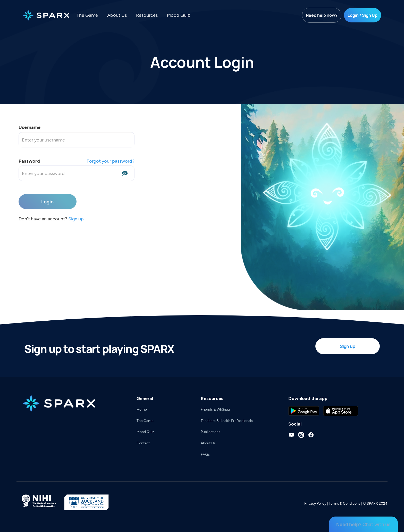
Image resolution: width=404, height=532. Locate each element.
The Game (87, 15)
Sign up (76, 219)
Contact (143, 443)
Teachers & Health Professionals (227, 421)
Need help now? (322, 15)
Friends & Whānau (215, 409)
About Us (117, 15)
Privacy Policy (315, 503)
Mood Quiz (178, 15)
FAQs (205, 454)
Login (47, 202)
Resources (147, 15)
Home (142, 409)
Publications (211, 432)
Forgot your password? (111, 161)
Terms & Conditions (345, 503)
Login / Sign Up (363, 15)
